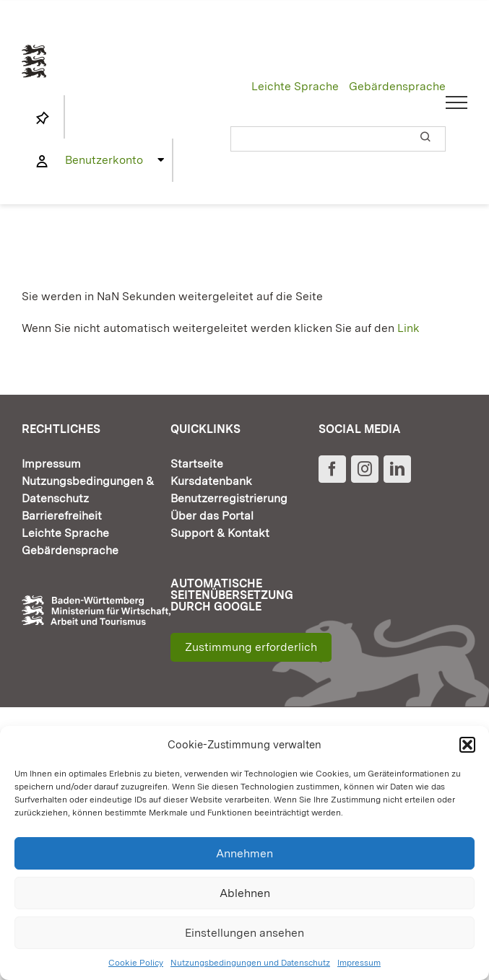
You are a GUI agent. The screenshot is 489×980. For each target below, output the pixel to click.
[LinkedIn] (397, 469)
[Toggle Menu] (457, 102)
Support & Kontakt (220, 533)
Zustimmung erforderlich (251, 647)
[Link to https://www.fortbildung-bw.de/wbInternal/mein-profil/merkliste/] (43, 118)
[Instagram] (365, 469)
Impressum (359, 963)
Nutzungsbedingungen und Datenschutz (250, 963)
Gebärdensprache (397, 86)
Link (408, 328)
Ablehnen (245, 893)
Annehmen (244, 853)
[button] (467, 745)
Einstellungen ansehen (244, 933)
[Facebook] (332, 469)
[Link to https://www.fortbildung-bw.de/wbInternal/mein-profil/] (42, 162)
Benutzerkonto (104, 160)
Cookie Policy (136, 963)
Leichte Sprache (295, 86)
